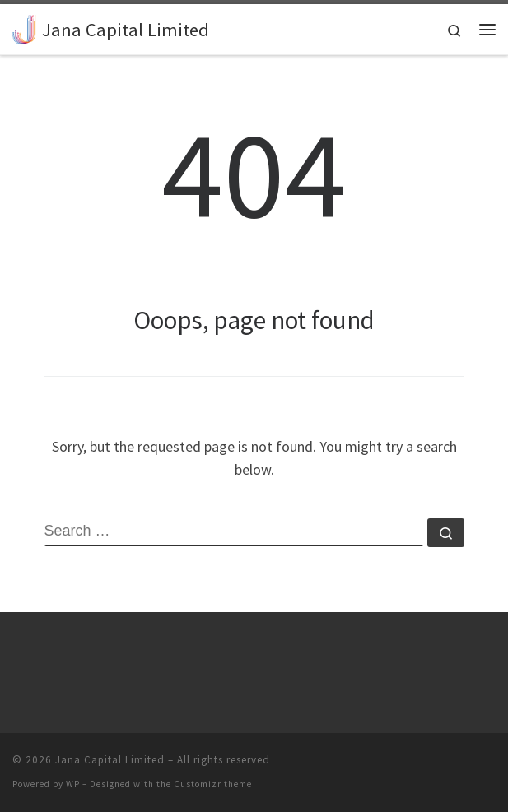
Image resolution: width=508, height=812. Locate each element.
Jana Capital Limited (110, 760)
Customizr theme (213, 784)
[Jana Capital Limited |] (24, 27)
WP (73, 784)
